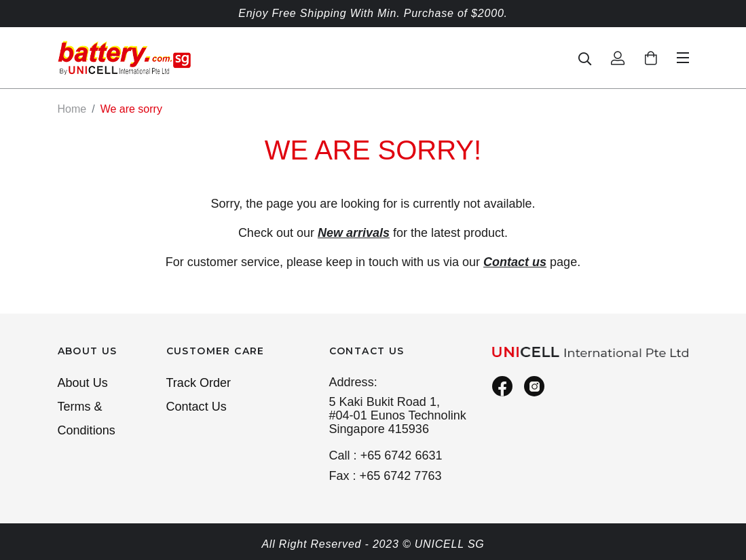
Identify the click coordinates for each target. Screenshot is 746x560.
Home (72, 109)
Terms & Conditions (87, 418)
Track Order (199, 383)
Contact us (515, 262)
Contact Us (197, 407)
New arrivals (354, 233)
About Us (83, 383)
